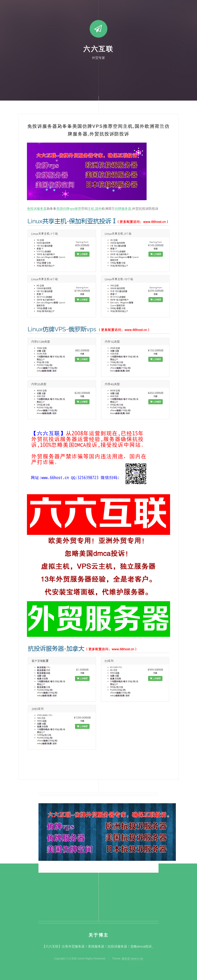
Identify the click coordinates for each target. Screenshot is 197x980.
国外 (98, 209)
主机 (91, 209)
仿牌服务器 (123, 209)
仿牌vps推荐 (72, 209)
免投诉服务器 (37, 209)
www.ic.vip (137, 959)
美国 (60, 209)
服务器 (126, 959)
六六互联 (98, 49)
